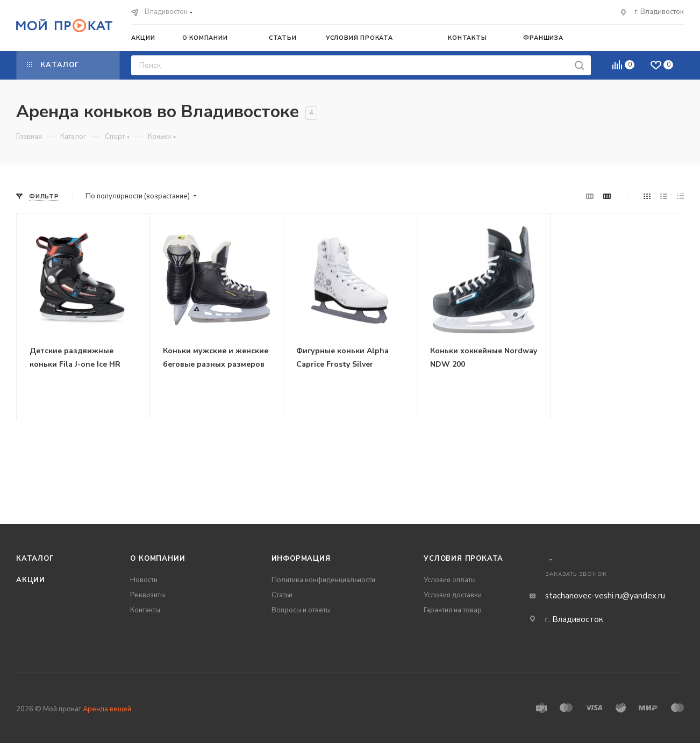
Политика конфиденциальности (323, 580)
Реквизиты (148, 595)
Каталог (35, 559)
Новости (144, 580)
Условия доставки (453, 595)
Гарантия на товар (453, 610)
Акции (31, 580)
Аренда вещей (107, 709)
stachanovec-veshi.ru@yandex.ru (605, 596)
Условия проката (463, 559)
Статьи (282, 595)
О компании (158, 559)
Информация (301, 559)
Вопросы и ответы (301, 610)
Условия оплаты (450, 580)
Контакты (145, 610)
